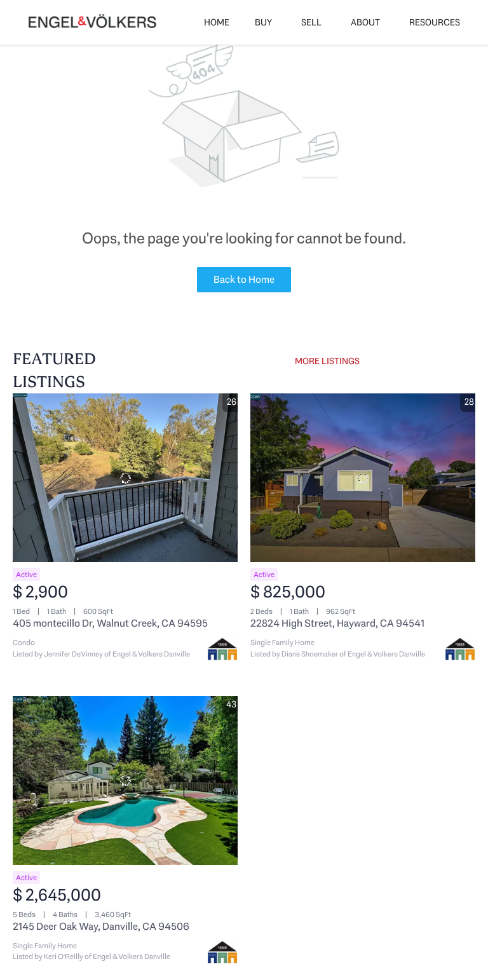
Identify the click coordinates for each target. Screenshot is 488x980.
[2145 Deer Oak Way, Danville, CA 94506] (125, 780)
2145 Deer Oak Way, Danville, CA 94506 (101, 926)
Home (217, 22)
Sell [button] (311, 22)
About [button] (365, 22)
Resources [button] (435, 22)
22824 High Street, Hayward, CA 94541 (337, 623)
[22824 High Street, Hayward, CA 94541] (363, 478)
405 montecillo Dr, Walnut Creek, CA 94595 (110, 623)
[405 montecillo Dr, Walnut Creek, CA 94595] (125, 478)
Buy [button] (263, 22)
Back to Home (244, 279)
